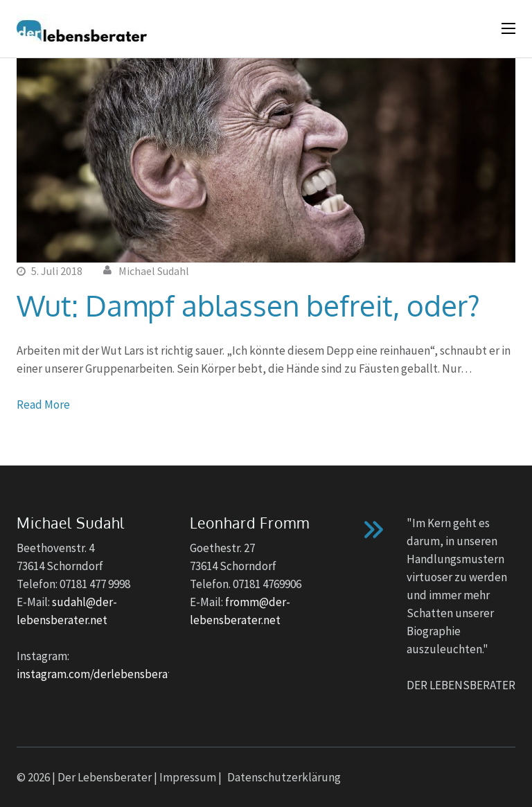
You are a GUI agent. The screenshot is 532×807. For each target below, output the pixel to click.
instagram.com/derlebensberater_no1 (112, 674)
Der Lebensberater (105, 777)
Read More (43, 405)
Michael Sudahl (154, 271)
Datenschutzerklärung (284, 777)
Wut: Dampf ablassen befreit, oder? (248, 305)
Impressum (188, 777)
